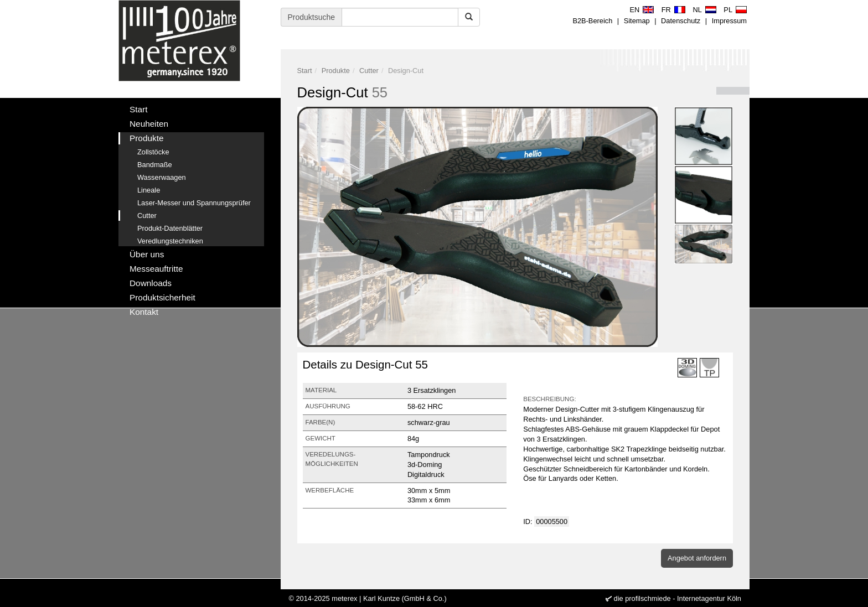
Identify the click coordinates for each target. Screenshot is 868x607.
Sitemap (637, 21)
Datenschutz (681, 21)
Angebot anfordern (697, 558)
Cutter (369, 71)
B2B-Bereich (592, 21)
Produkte (336, 71)
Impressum (729, 21)
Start (305, 71)
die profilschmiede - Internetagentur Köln (678, 598)
